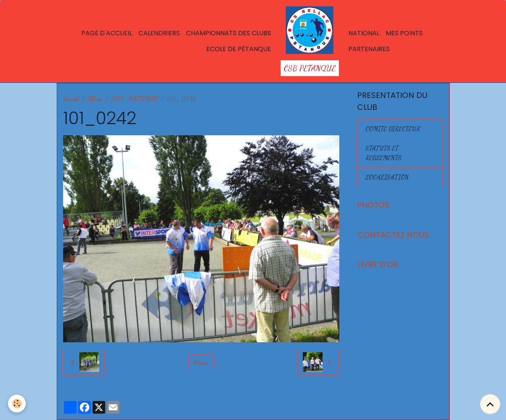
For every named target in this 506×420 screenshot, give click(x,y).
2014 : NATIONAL (135, 99)
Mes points (404, 33)
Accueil (71, 99)
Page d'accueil (107, 33)
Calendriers (159, 33)
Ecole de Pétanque (239, 49)
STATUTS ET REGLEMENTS (384, 153)
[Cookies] (17, 404)
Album (95, 99)
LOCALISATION (387, 177)
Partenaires (369, 49)
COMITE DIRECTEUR (393, 129)
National (364, 33)
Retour (201, 362)
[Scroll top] (490, 404)
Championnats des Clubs (229, 33)
